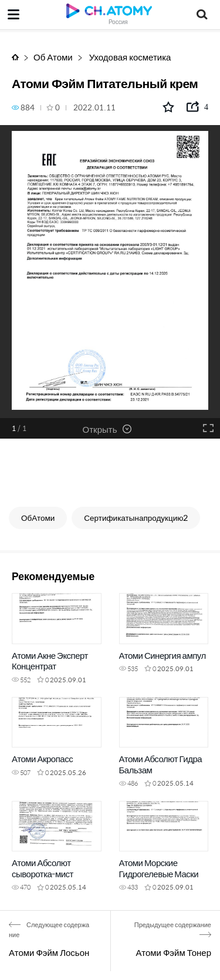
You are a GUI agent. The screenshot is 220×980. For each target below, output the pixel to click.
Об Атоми (53, 57)
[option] (110, 271)
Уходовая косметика (129, 57)
